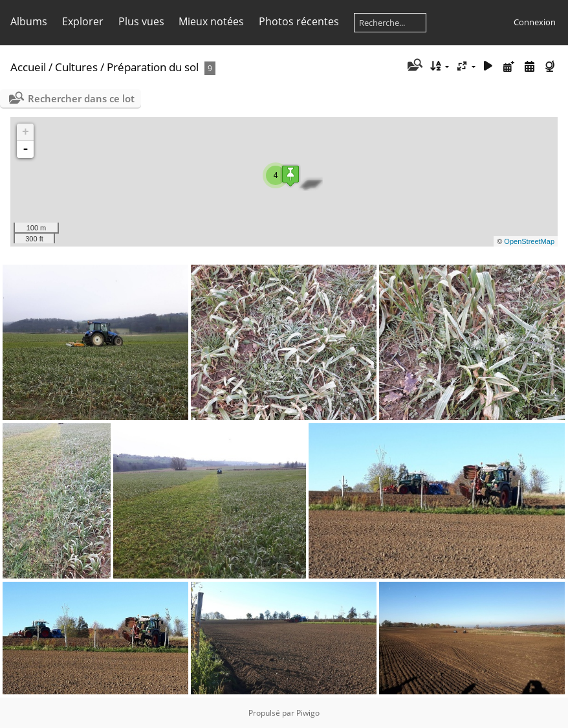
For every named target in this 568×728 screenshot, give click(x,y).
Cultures (76, 67)
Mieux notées (211, 21)
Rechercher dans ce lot (81, 98)
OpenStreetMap (529, 241)
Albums (29, 21)
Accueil (28, 67)
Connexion (535, 22)
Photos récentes (299, 21)
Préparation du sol (153, 67)
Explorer (83, 21)
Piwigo (308, 713)
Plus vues (141, 21)
